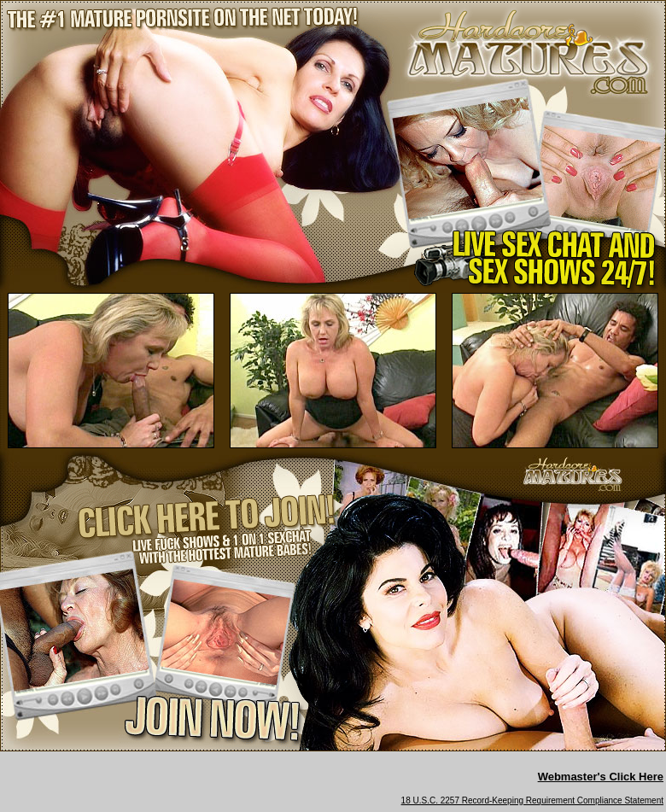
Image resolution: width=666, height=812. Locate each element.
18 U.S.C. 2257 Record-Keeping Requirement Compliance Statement (532, 800)
